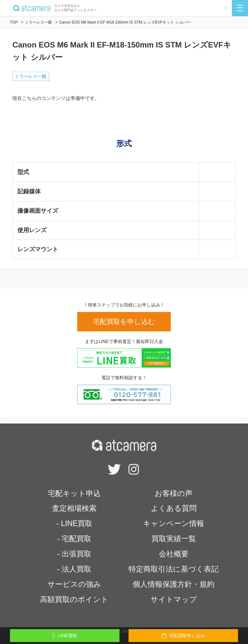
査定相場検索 (74, 508)
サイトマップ (174, 599)
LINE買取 (65, 635)
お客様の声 (174, 493)
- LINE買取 (74, 523)
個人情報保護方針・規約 (174, 584)
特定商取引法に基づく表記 (174, 569)
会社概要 (174, 554)
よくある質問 (174, 508)
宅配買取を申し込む (124, 322)
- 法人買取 (74, 569)
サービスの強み (74, 584)
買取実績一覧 (174, 539)
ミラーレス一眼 (31, 76)
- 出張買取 (74, 554)
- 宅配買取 (74, 539)
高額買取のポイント (74, 599)
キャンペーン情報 (174, 523)
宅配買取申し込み (183, 636)
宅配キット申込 (74, 493)
